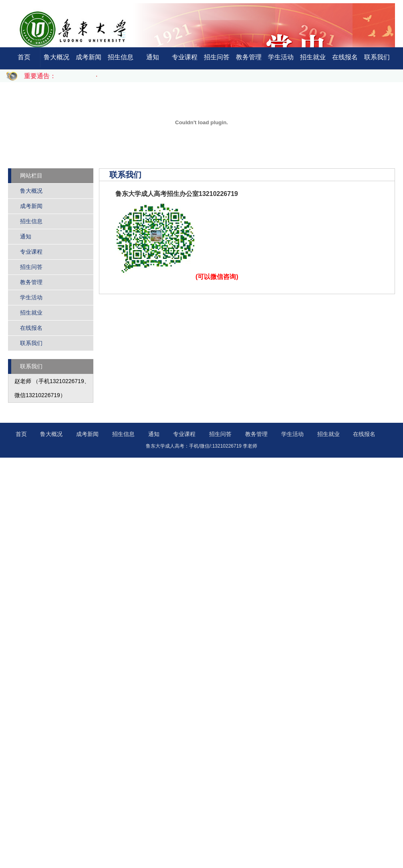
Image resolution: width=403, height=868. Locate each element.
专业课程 (185, 57)
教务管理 (249, 57)
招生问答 (217, 57)
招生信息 (121, 57)
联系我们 (377, 57)
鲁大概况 (56, 57)
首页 (24, 57)
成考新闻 (89, 57)
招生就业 (313, 57)
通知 (153, 57)
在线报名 (345, 57)
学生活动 (281, 57)
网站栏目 (31, 176)
